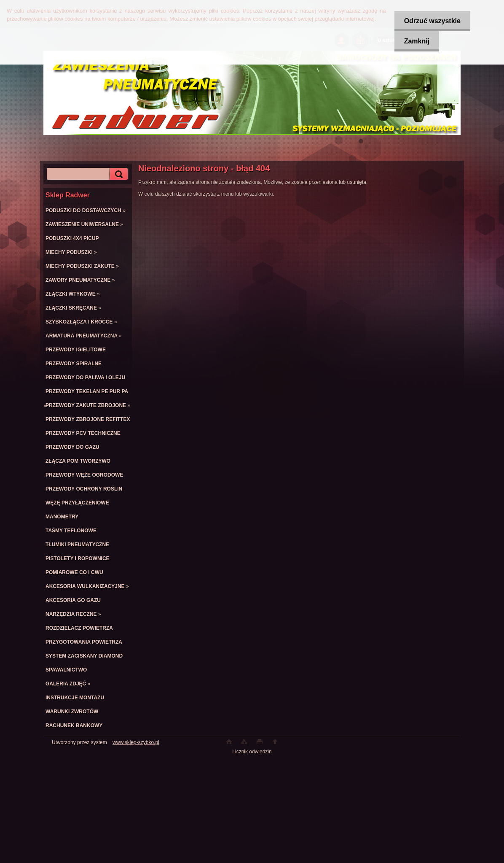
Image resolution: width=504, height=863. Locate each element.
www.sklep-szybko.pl (136, 742)
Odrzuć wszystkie (431, 21)
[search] (118, 174)
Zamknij (415, 41)
